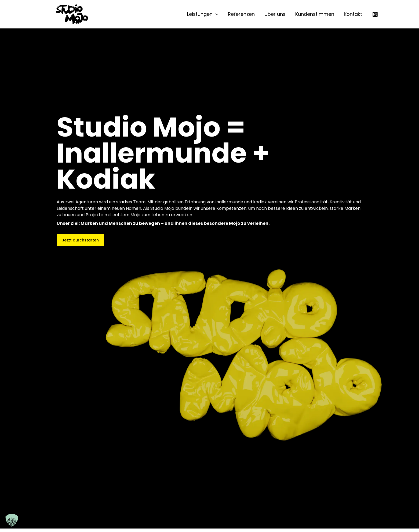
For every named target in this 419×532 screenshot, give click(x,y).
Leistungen (203, 14)
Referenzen (241, 14)
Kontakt (353, 14)
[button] (215, 14)
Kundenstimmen (315, 14)
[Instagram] (375, 14)
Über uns (275, 14)
